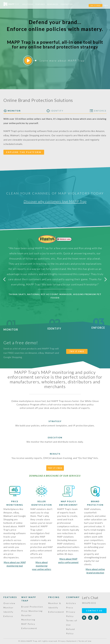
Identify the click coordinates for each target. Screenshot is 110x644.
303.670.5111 (89, 603)
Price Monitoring (32, 611)
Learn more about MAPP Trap (54, 61)
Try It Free (55, 468)
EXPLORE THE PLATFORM (24, 152)
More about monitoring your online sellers (42, 566)
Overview (9, 603)
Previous (4, 279)
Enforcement (56, 612)
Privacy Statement (67, 641)
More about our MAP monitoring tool (15, 564)
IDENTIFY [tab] (55, 111)
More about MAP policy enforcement (68, 560)
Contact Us (67, 4)
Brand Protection (32, 607)
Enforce (98, 326)
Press (70, 608)
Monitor (11, 328)
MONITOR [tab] (12, 111)
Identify (54, 327)
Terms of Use (85, 641)
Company (73, 597)
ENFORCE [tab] (98, 111)
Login (105, 5)
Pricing (54, 597)
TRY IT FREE (95, 5)
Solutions (28, 4)
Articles (71, 603)
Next (106, 279)
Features (40, 4)
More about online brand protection (95, 571)
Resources (53, 4)
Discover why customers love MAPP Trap (55, 201)
